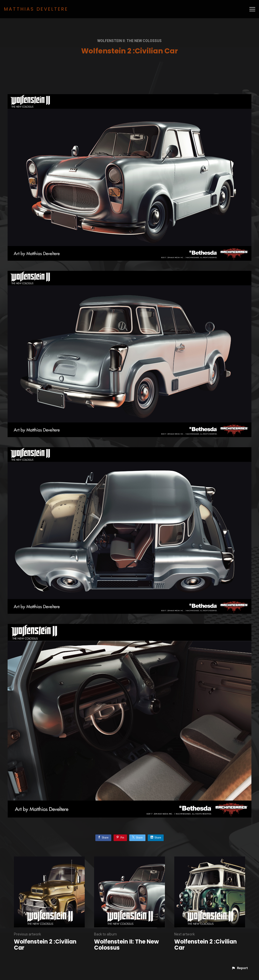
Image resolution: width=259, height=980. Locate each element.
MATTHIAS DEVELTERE (36, 9)
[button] (240, 968)
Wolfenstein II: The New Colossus (129, 41)
